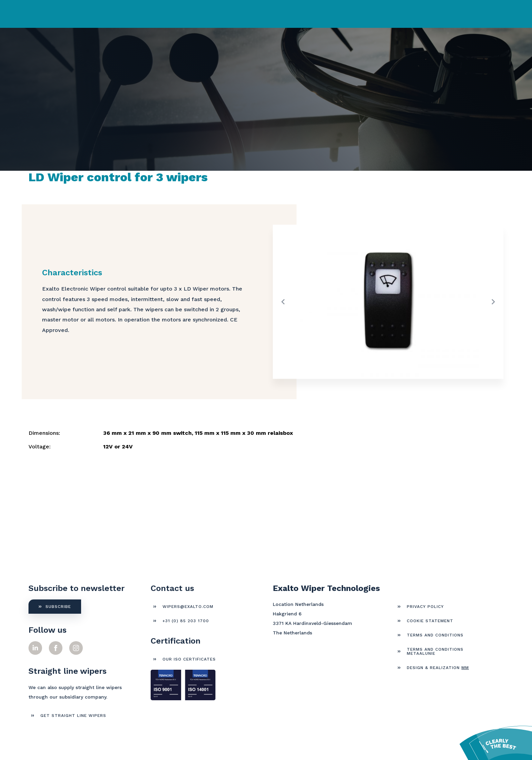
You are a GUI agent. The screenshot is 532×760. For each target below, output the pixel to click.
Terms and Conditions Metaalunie (435, 651)
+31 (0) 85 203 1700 (186, 621)
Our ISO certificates (189, 659)
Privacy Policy (425, 607)
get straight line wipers (73, 716)
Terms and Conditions (435, 635)
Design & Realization (438, 668)
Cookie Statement (430, 621)
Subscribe (58, 607)
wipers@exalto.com (188, 607)
